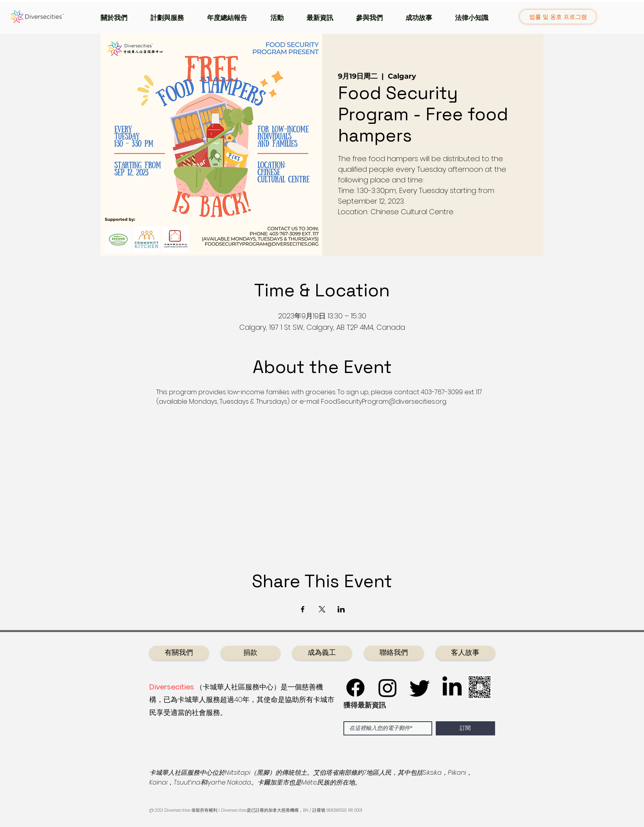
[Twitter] (420, 688)
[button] (120, 18)
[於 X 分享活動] (322, 609)
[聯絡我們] (394, 653)
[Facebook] (355, 688)
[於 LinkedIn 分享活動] (341, 609)
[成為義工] (322, 653)
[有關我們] (179, 653)
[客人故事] (465, 653)
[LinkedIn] (452, 688)
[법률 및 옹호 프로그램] (558, 17)
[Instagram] (388, 688)
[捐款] (250, 653)
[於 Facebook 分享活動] (303, 609)
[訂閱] (465, 728)
